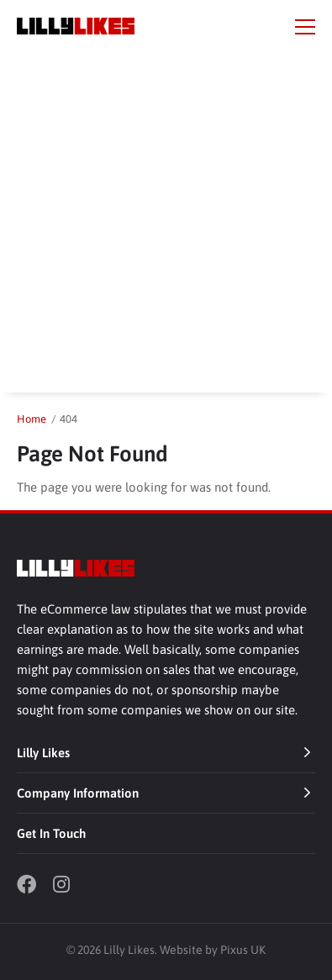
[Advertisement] (166, 227)
